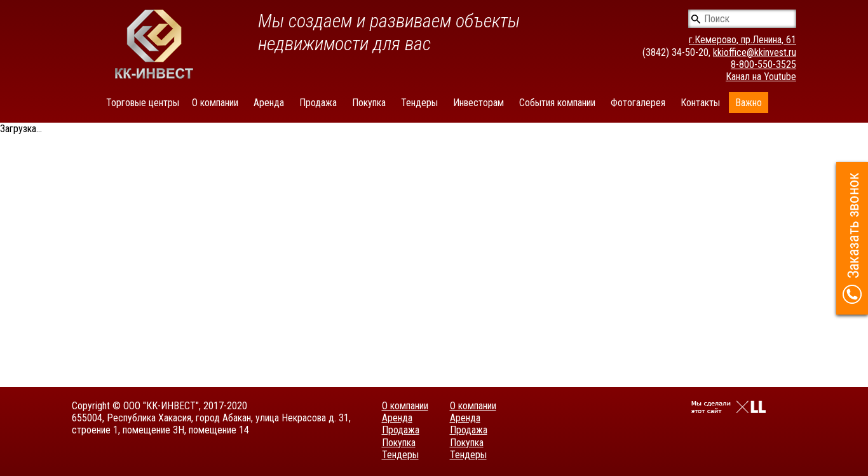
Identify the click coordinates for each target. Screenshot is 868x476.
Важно (749, 103)
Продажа (318, 103)
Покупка (369, 103)
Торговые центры (143, 103)
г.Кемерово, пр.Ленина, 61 (743, 40)
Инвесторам (478, 103)
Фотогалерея (638, 103)
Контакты (700, 103)
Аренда (269, 103)
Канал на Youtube (761, 77)
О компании (215, 103)
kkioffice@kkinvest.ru (755, 52)
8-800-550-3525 (763, 65)
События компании (557, 103)
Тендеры (419, 103)
